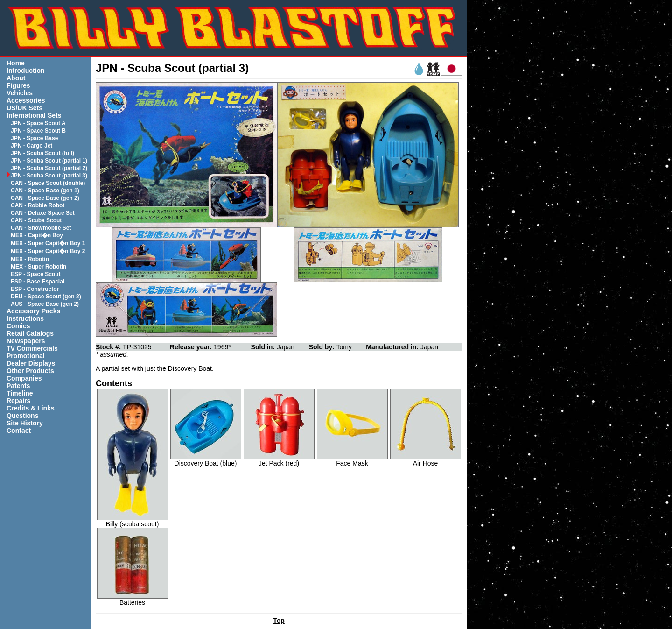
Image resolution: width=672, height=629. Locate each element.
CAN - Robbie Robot (38, 205)
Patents (18, 386)
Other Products (30, 371)
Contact (19, 431)
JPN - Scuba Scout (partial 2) (49, 168)
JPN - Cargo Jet (31, 146)
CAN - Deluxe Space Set (43, 213)
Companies (24, 378)
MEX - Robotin (30, 259)
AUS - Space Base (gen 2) (45, 304)
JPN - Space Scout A (38, 123)
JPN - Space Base (34, 138)
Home (16, 63)
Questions (22, 416)
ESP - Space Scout (35, 274)
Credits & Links (31, 408)
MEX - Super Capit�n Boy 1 (48, 243)
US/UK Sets (24, 108)
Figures (18, 85)
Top (279, 621)
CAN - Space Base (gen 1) (45, 191)
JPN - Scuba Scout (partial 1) (49, 161)
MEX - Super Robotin (38, 267)
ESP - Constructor (35, 289)
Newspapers (26, 341)
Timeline (20, 393)
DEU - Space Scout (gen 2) (46, 297)
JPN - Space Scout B (38, 131)
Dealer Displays (31, 363)
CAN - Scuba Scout (36, 220)
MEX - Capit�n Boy (37, 235)
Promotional (26, 356)
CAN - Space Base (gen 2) (45, 198)
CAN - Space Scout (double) (48, 183)
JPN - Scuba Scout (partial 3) (49, 176)
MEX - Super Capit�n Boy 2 (48, 251)
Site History (25, 423)
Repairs (18, 401)
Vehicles (20, 93)
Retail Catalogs (30, 333)
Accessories (26, 100)
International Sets (34, 115)
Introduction (26, 71)
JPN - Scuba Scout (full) (42, 153)
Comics (18, 326)
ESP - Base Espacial (38, 282)
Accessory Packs (33, 311)
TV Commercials (32, 348)
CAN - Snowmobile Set (41, 228)
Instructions (25, 318)
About (16, 78)
